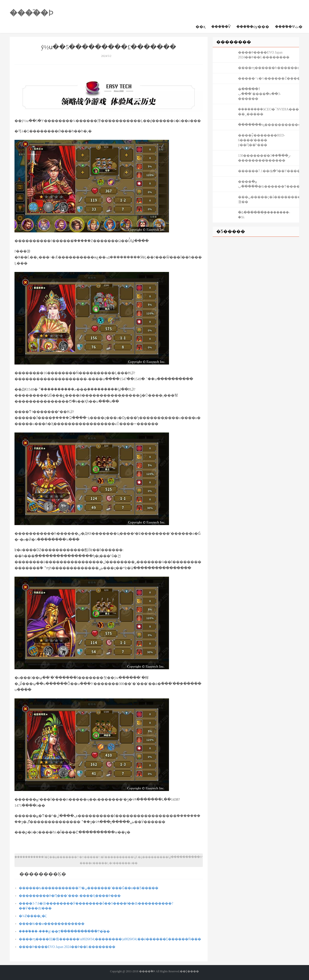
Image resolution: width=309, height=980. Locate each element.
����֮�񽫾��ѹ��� (253, 27)
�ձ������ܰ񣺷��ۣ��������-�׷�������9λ (264, 215)
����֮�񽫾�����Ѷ (221, 27)
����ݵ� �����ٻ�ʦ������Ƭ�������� (269, 184)
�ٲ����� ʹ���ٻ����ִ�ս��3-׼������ (260, 94)
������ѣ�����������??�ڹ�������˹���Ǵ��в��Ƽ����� (89, 888)
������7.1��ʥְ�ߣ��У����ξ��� (269, 171)
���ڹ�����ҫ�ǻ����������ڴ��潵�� (269, 199)
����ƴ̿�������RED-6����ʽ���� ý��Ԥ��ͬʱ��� (262, 140)
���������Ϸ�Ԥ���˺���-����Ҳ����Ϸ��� (70, 896)
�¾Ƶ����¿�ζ (33, 916)
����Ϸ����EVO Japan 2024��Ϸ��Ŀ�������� (67, 947)
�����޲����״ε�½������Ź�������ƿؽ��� (269, 78)
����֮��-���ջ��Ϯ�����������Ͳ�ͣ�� (64, 931)
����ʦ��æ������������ (52, 924)
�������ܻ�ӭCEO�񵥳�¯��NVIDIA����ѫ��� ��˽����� (269, 112)
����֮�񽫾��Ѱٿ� (289, 27)
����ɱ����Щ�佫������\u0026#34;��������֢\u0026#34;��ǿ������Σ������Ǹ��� (110, 939)
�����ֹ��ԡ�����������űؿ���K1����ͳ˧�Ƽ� (269, 125)
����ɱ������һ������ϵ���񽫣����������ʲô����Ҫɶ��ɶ (269, 68)
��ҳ (200, 27)
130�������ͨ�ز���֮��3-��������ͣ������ (265, 158)
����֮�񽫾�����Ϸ (32, 13)
